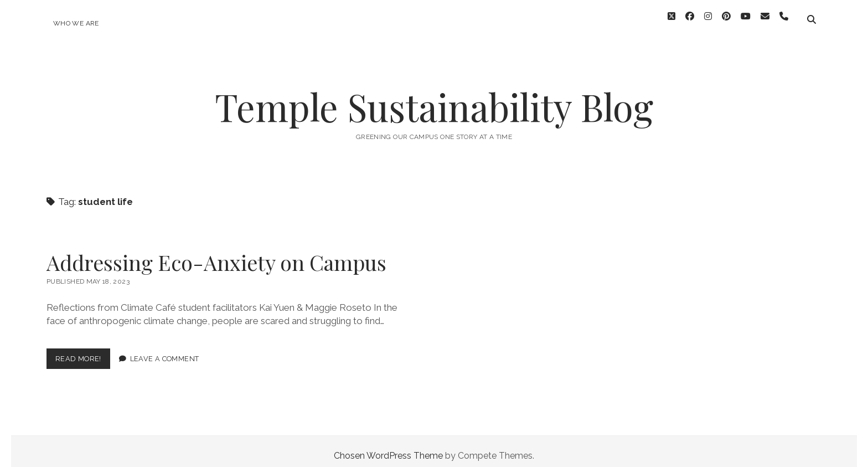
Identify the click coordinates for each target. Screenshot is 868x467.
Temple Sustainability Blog (434, 98)
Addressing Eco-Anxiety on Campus (216, 253)
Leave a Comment (165, 350)
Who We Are (76, 23)
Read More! (83, 352)
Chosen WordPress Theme (388, 447)
